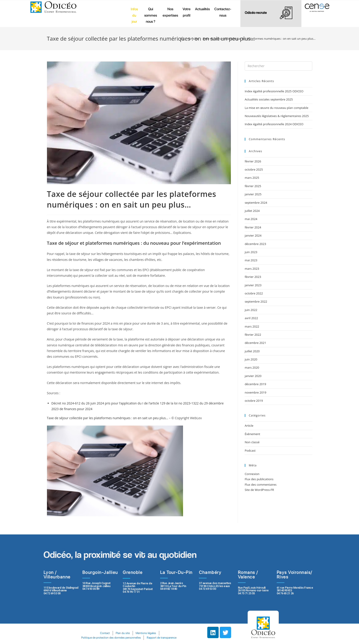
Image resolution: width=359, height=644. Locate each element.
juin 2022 (251, 310)
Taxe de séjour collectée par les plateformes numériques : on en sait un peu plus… (108, 418)
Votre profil (187, 12)
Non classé (252, 442)
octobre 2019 (254, 401)
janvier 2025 (253, 194)
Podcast (250, 451)
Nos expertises (170, 12)
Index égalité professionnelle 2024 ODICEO (274, 124)
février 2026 (253, 161)
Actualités (202, 9)
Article (249, 426)
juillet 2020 (252, 351)
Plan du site (123, 633)
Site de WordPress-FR (259, 490)
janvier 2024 (253, 235)
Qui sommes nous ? (151, 15)
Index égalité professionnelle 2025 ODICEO (274, 91)
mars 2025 (252, 178)
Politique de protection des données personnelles (111, 638)
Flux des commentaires (261, 485)
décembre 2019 (255, 384)
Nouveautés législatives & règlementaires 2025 (277, 116)
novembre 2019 (255, 392)
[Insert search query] (278, 66)
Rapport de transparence (162, 638)
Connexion (252, 474)
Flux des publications (259, 479)
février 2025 (253, 186)
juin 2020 (251, 359)
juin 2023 (251, 252)
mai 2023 (251, 260)
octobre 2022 (254, 293)
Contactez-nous (223, 12)
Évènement (252, 434)
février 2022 (253, 335)
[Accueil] (182, 39)
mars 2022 (252, 326)
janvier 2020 (253, 376)
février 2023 (253, 277)
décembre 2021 (255, 343)
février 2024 (253, 227)
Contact (105, 633)
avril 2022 (251, 318)
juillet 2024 (252, 211)
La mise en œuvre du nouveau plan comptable (277, 108)
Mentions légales (146, 633)
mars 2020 (252, 367)
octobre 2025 (254, 169)
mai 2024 (251, 219)
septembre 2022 (256, 301)
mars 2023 (252, 269)
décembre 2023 (255, 244)
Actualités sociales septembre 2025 (270, 99)
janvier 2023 (253, 285)
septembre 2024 (256, 203)
